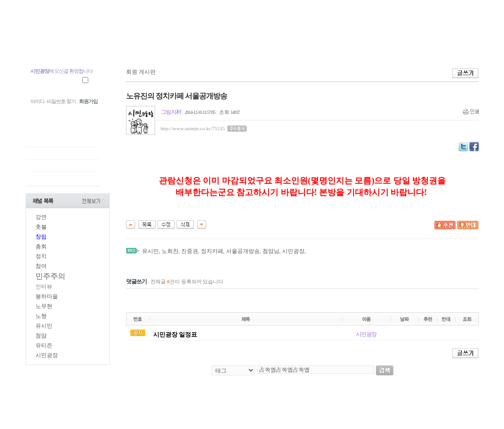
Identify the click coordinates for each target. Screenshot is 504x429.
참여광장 (185, 46)
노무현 (44, 306)
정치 (41, 256)
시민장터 (307, 46)
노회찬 (170, 251)
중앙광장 (98, 46)
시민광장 (264, 46)
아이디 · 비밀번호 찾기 (53, 101)
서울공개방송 (243, 251)
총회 (41, 246)
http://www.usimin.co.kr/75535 (193, 128)
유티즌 (44, 345)
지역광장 (141, 46)
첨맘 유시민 (51, 46)
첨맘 (41, 336)
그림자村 (171, 112)
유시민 (44, 326)
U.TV (224, 46)
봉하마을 (47, 296)
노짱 (41, 316)
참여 (41, 266)
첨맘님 (271, 251)
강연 (41, 217)
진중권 (190, 251)
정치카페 (212, 251)
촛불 (41, 227)
